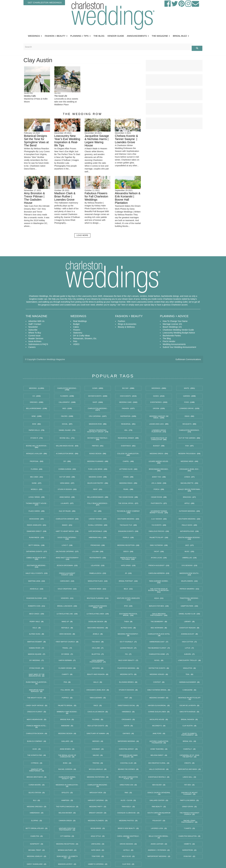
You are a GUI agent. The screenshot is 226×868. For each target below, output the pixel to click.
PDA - (67, 682)
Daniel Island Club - (189, 614)
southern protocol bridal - (128, 615)
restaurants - (98, 558)
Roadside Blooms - (37, 598)
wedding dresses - (37, 807)
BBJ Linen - (37, 477)
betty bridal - (37, 545)
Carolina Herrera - (159, 573)
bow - (37, 424)
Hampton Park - (189, 606)
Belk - (128, 589)
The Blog (167, 338)
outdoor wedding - (189, 511)
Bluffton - (98, 654)
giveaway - (98, 749)
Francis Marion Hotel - (37, 726)
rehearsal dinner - (128, 438)
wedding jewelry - (37, 856)
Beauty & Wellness (126, 327)
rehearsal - (128, 424)
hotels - (128, 850)
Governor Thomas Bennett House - (159, 512)
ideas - (189, 416)
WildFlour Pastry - (98, 483)
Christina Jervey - (128, 749)
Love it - (67, 545)
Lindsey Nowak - (98, 519)
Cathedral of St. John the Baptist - (189, 756)
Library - (189, 622)
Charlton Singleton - (189, 836)
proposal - (37, 461)
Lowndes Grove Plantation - (159, 431)
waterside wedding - (128, 741)
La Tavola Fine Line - (67, 614)
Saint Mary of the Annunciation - (37, 675)
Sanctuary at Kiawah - (98, 733)
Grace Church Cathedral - (159, 793)
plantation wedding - (128, 668)
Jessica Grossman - (67, 565)
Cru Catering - (98, 416)
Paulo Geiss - (189, 525)
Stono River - (37, 668)
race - (98, 705)
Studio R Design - (67, 489)
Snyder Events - (98, 396)
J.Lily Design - (159, 519)
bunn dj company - (37, 741)
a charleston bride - (67, 454)
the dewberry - (159, 622)
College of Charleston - (128, 454)
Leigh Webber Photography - (98, 661)
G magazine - (189, 690)
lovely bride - (37, 497)
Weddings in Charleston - (67, 786)
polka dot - (159, 821)
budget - (159, 446)
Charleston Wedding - (67, 389)
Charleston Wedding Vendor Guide (178, 330)
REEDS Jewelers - (37, 525)
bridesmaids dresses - (159, 470)
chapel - (128, 461)
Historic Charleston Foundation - (159, 742)
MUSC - (189, 551)
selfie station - (37, 793)
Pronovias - (98, 545)
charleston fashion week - (98, 607)
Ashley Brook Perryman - (189, 490)
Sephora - (98, 668)
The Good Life (61, 96)
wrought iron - (98, 793)
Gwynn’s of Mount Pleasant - (189, 793)
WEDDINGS (35, 36)
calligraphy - (67, 402)
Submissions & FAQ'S (38, 344)
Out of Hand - (67, 477)
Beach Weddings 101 (172, 327)
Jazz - (189, 545)
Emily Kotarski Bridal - (159, 690)
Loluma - (98, 551)
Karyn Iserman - (67, 660)
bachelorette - (189, 483)
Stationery (78, 333)
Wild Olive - (128, 856)
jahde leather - (159, 844)
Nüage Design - (98, 454)
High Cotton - (189, 642)
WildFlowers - (189, 581)
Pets (75, 341)
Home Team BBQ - (159, 749)
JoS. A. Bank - (159, 483)
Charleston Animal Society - (67, 778)
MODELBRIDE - (98, 828)
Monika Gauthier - (67, 850)
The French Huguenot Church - (189, 814)
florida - (37, 469)
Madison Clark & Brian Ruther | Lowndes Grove (65, 196)
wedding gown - (98, 477)
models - (37, 489)
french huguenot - (159, 565)
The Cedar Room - (128, 497)
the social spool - (128, 503)
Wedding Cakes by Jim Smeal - (159, 417)
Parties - (98, 446)
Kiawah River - (37, 648)
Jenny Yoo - (159, 477)
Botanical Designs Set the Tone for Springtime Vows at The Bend (36, 141)
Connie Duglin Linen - (159, 712)
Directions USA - (128, 785)
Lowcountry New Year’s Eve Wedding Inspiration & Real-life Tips (67, 141)
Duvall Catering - (98, 525)
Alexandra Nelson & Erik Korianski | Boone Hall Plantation (128, 198)
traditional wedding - (189, 599)
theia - (128, 622)
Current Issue (34, 336)
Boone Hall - (67, 438)
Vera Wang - (67, 483)
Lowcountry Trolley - (189, 660)
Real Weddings (80, 321)
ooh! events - (128, 396)
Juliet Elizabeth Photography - (189, 734)
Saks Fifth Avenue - (189, 712)
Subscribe (33, 330)
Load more (82, 235)
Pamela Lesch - (98, 573)
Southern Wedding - (128, 519)
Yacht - (159, 551)
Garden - (189, 396)
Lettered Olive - (128, 469)
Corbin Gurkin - (67, 469)
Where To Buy (35, 333)
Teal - (189, 674)
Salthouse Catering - (67, 551)
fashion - (128, 408)
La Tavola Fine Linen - (98, 614)
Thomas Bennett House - (37, 504)
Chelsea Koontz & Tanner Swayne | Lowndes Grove (126, 139)
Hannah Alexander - (189, 682)
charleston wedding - (98, 409)
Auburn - (189, 654)
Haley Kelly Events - (37, 573)
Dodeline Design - (98, 622)
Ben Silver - (159, 785)
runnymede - (37, 537)
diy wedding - (37, 660)
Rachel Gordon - (67, 769)
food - (189, 402)
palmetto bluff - (159, 537)
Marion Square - (37, 654)
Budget (76, 324)
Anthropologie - (189, 531)
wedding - (37, 388)
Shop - (98, 402)
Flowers (77, 330)
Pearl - (128, 489)
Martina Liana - (37, 581)
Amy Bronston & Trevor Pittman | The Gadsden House (35, 198)
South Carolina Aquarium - (159, 814)
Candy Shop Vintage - (37, 705)
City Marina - (67, 836)
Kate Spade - (128, 565)
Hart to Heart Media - (67, 531)
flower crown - (67, 668)
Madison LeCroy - (67, 864)
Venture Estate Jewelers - (128, 599)
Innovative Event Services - (37, 691)
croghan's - (128, 719)
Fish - (189, 446)
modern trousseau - (189, 454)
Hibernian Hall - (98, 537)
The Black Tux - (128, 525)
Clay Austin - (189, 726)
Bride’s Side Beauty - (128, 828)
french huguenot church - (67, 574)
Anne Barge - (67, 497)
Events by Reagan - (189, 628)
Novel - (159, 660)
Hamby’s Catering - (98, 864)
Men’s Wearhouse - (37, 719)
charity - (67, 674)
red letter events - (98, 726)
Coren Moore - (37, 785)
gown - (98, 388)
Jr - (128, 573)
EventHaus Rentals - (159, 777)
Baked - (67, 525)
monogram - (37, 519)
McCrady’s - (159, 726)
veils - (37, 628)
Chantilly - (189, 749)
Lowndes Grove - (189, 408)
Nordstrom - (189, 850)
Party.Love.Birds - (189, 800)
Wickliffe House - (159, 719)
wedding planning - (98, 461)
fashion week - (98, 589)
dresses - (37, 402)
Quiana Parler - (128, 648)
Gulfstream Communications (188, 359)
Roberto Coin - (37, 606)
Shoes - (159, 396)
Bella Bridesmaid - (37, 408)
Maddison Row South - (189, 574)
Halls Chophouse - (159, 769)
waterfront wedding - (159, 856)
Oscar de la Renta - (189, 705)
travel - (67, 648)
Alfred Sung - (128, 628)
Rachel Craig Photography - (189, 821)
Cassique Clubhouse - (128, 813)
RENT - (98, 489)
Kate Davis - (98, 850)
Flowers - (67, 396)
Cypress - (37, 763)
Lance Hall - (189, 777)
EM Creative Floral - (159, 763)
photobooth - (159, 503)
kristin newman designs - (189, 538)
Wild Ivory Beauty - (128, 660)
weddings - (159, 388)
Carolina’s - (67, 581)
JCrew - (189, 477)
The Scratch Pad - (37, 755)
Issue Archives (35, 341)
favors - (67, 416)
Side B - (128, 551)
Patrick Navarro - (189, 589)
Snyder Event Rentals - (98, 439)
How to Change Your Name (175, 321)
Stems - (128, 477)
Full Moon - (67, 690)
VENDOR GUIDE (116, 36)
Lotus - (189, 648)
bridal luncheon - (67, 606)
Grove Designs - (128, 844)
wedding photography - (128, 635)
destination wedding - (37, 566)
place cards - (37, 511)
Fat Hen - (189, 785)
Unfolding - (98, 844)
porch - (159, 489)
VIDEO (76, 344)
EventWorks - (159, 402)
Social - (67, 424)
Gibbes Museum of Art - (37, 558)
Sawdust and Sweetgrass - (37, 770)
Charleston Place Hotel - (159, 635)
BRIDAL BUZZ (181, 36)
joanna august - (189, 634)
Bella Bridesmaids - (98, 497)
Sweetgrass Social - (128, 705)
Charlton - (37, 836)
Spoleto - (67, 793)
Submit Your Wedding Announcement (179, 347)
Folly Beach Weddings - (98, 504)
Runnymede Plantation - (37, 683)
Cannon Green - (67, 821)
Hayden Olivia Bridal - (159, 705)
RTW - (128, 606)
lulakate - (67, 503)
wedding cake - (128, 402)
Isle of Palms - (67, 511)
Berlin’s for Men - (159, 606)
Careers (32, 347)
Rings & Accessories (127, 324)
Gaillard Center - (159, 800)
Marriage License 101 (172, 324)
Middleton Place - (98, 581)
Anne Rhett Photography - (67, 558)
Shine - (37, 483)
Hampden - (67, 800)
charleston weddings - (189, 431)
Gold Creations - (67, 589)
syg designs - (189, 565)
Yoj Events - (159, 525)
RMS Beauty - (159, 807)
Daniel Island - (67, 430)
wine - (37, 416)
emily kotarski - (159, 545)
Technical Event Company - (128, 512)
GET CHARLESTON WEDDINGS (45, 3)
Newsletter (33, 327)
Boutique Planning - (98, 598)
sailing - (98, 755)
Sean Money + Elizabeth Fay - (67, 857)
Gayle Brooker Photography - (159, 615)
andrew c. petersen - (159, 850)
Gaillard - (67, 741)
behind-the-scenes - (128, 769)
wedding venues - (159, 674)
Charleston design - (37, 733)
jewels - (98, 634)
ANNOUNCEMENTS (138, 36)
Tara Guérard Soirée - (159, 582)
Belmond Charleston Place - (128, 778)
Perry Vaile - (37, 622)
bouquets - (189, 424)
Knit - (128, 698)
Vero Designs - (67, 634)
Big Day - (128, 388)
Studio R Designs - (128, 690)
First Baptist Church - (67, 642)
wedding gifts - (128, 674)
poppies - (67, 698)
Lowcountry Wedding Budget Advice (179, 333)
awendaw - (67, 726)
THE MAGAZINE (161, 36)
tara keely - (128, 807)
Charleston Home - (159, 654)
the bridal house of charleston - (67, 756)
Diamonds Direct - (37, 531)
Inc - (98, 511)
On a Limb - (98, 648)
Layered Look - (159, 828)
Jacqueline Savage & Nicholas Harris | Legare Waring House (97, 141)
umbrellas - (189, 558)
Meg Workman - (159, 628)
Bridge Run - (67, 719)
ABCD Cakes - (37, 614)
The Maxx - (98, 642)
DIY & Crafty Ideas (81, 336)
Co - (37, 396)
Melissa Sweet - (159, 755)
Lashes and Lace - (159, 424)
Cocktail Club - (128, 763)
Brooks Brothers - (37, 777)
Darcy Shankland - (37, 864)
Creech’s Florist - (37, 712)
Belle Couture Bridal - (159, 837)
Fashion (122, 321)
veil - (128, 430)
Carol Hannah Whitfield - (128, 837)
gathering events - (37, 551)
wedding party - (98, 807)
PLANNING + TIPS (80, 36)
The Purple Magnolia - (67, 807)
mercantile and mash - (189, 769)
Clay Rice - (128, 864)
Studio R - (37, 438)
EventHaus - (128, 446)
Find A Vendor (169, 341)
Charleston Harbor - (67, 519)
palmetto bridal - (67, 705)
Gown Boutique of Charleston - (159, 439)
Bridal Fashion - (189, 719)
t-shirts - (189, 828)
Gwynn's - (128, 733)
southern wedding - (189, 519)
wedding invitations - (98, 777)
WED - (67, 408)
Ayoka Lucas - (159, 558)
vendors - (67, 598)
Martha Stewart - (37, 642)
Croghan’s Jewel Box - (189, 470)
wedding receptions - (67, 844)
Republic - (67, 628)
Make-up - (67, 622)
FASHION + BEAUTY (56, 36)
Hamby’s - (189, 844)
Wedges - (98, 741)
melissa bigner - (67, 813)
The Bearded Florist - (159, 648)
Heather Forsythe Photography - (67, 829)
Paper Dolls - (37, 430)
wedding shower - (159, 698)
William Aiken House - (67, 446)
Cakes (76, 327)
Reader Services (36, 338)
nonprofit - (37, 844)
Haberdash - (37, 813)
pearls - (128, 537)
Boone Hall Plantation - (37, 447)
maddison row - (98, 424)
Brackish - (189, 497)
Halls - (98, 682)
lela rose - (98, 565)
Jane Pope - (159, 733)
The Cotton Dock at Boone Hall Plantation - (159, 590)
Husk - (37, 749)
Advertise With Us (36, 321)
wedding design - (67, 733)
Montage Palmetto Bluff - (189, 698)
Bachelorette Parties (172, 336)
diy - (67, 461)
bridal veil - (189, 741)
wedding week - (189, 461)
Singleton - (189, 668)
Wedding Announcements (174, 344)
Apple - (189, 503)
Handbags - (128, 712)
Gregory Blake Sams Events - (128, 756)
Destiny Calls (30, 96)
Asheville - (37, 589)
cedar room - (159, 497)
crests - (189, 763)
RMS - (128, 793)
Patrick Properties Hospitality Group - (98, 431)
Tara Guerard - (98, 698)
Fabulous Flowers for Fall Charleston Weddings (96, 196)
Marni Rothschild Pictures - (128, 558)
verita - (128, 726)
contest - (159, 682)
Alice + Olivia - (128, 800)
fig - (128, 654)
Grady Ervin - (189, 807)
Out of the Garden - (189, 438)
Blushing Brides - (128, 682)
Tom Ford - (98, 856)
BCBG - (67, 763)
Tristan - (98, 763)
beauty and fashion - (98, 674)
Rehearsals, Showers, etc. (85, 338)
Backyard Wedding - (98, 628)
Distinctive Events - (159, 668)
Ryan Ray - (189, 856)
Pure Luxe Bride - (98, 469)
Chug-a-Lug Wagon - (98, 712)
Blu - (37, 800)
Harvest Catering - (98, 800)
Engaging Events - (128, 531)
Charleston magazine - (98, 786)
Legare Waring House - (159, 462)
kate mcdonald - (98, 531)
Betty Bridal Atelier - (37, 828)
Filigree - (98, 719)
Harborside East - (159, 642)
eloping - (37, 821)
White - (189, 388)
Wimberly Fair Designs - (67, 712)
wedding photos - (128, 821)
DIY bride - (67, 654)
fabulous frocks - (159, 531)
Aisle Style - (98, 836)
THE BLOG (99, 36)
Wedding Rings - (128, 483)
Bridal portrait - (128, 581)
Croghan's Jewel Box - (98, 690)
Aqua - (159, 598)
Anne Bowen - (67, 749)
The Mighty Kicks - (37, 698)
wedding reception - (128, 545)
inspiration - (128, 416)
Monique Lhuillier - (37, 454)
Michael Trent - (37, 850)
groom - (159, 408)
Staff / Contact (35, 324)
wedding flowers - (98, 821)
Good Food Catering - (67, 538)
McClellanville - (98, 769)
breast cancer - (98, 813)
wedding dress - (159, 454)
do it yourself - (128, 642)
